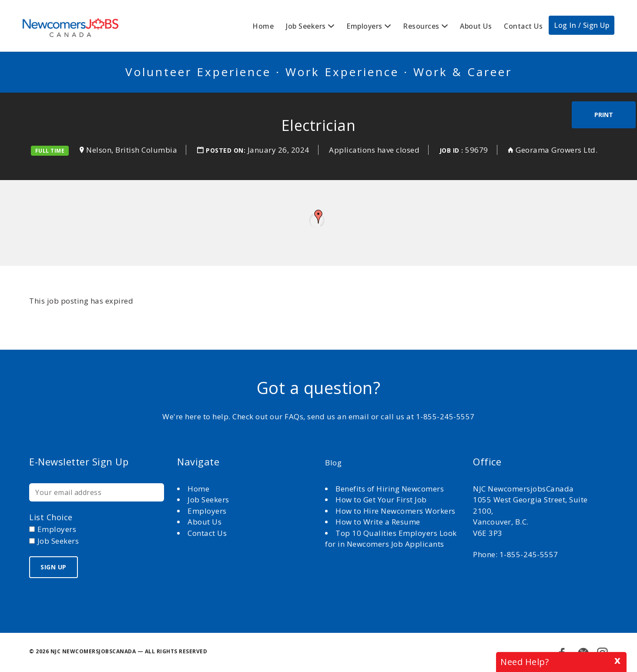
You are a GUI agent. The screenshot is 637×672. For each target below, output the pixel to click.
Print (604, 115)
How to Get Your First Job (381, 500)
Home (263, 26)
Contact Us (523, 26)
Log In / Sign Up (582, 25)
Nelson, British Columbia (132, 150)
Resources (421, 26)
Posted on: (227, 150)
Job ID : (451, 150)
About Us (476, 26)
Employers (364, 26)
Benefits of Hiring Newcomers (390, 489)
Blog (333, 463)
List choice (51, 517)
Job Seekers (306, 26)
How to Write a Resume (378, 522)
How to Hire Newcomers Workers (396, 511)
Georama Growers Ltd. (557, 150)
